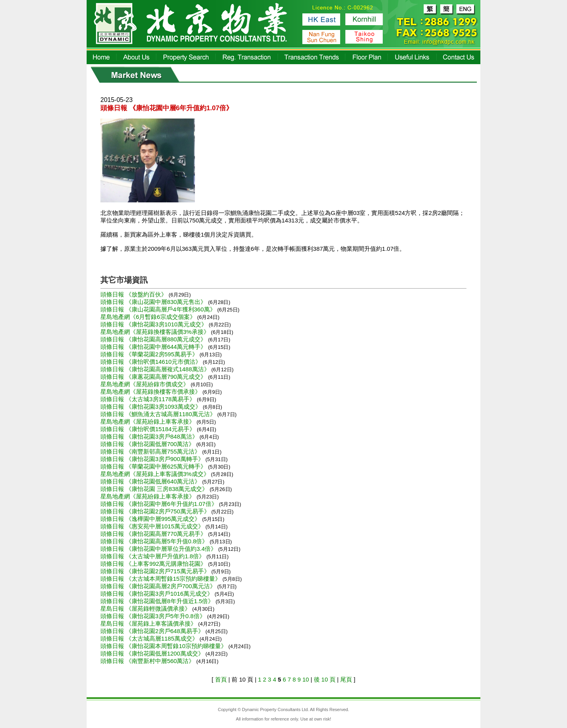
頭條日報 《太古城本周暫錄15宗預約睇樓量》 (161, 579)
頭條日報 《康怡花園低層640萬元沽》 (151, 481)
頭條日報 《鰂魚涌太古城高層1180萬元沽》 (159, 414)
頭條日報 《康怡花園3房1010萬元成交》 (155, 324)
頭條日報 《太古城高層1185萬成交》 (150, 638)
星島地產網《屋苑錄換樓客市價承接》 (151, 392)
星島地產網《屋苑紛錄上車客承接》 (148, 421)
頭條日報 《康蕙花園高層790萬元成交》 (154, 377)
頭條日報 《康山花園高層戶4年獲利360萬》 (159, 309)
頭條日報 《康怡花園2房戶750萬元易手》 (156, 511)
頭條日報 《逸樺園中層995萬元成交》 (151, 519)
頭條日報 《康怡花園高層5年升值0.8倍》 (155, 541)
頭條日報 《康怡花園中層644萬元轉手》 (154, 347)
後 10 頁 (325, 679)
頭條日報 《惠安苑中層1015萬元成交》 (153, 526)
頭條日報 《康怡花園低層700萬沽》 (148, 444)
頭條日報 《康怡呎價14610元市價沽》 (152, 362)
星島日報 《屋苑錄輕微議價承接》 (146, 609)
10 (306, 679)
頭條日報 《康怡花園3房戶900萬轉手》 (153, 459)
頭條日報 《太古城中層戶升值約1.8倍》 (153, 556)
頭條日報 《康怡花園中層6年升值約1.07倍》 (160, 504)
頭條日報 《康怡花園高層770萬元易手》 (154, 534)
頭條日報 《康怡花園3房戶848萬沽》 (150, 436)
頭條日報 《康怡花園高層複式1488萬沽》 (156, 369)
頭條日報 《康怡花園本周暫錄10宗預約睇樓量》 (164, 646)
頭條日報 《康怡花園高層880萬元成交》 (154, 339)
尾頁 (346, 679)
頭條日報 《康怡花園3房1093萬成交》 (152, 407)
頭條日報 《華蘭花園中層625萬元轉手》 (154, 466)
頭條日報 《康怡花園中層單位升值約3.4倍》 (159, 549)
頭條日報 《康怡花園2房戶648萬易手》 (153, 631)
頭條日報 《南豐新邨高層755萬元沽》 (151, 451)
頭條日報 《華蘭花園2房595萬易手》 (150, 354)
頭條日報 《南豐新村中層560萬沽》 (148, 661)
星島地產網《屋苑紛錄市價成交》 (145, 384)
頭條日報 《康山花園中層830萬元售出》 (154, 302)
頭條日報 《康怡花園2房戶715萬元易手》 (156, 571)
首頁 (221, 679)
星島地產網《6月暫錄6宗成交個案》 (149, 317)
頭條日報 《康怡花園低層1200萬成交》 (153, 653)
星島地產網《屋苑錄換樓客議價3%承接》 (156, 332)
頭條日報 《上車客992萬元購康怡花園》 (154, 564)
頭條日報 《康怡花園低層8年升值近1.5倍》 (158, 601)
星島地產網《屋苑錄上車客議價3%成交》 (156, 474)
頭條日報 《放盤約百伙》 (134, 294)
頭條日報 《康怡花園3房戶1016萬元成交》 (157, 594)
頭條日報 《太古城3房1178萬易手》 (149, 399)
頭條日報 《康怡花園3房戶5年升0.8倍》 (154, 616)
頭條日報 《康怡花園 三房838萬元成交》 (155, 489)
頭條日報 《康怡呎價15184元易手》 (149, 429)
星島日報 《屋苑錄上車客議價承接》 (149, 623)
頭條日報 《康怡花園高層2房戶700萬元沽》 (159, 586)
